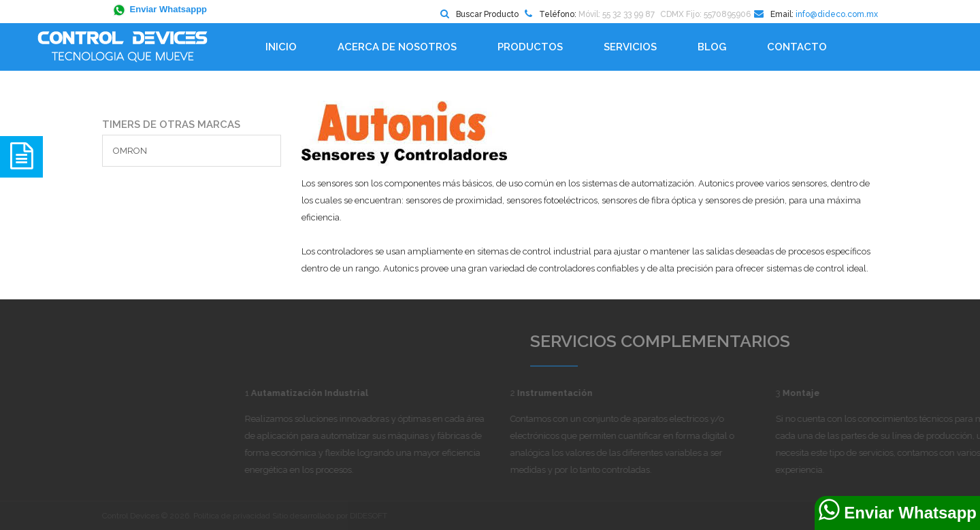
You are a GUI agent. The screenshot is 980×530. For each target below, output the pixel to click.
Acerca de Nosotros (397, 47)
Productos (530, 47)
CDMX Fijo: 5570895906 (705, 14)
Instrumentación (628, 393)
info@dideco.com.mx (837, 14)
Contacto (797, 47)
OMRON (130, 151)
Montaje (875, 393)
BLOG (712, 47)
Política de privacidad (232, 516)
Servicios (630, 47)
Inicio (281, 47)
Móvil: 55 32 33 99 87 (617, 14)
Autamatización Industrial (383, 393)
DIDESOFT (369, 516)
